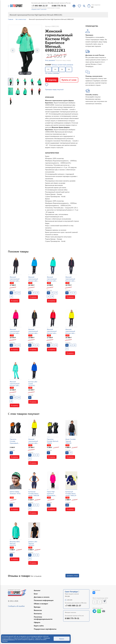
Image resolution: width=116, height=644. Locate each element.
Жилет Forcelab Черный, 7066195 (71, 441)
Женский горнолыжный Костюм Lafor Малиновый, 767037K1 (15, 333)
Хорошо (62, 639)
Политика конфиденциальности (43, 618)
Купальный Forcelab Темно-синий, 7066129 (71, 493)
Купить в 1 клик (69, 80)
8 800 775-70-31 (59, 6)
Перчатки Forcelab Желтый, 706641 (53, 441)
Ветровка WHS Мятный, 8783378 (15, 543)
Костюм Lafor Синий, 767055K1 (33, 384)
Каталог (37, 590)
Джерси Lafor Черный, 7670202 (33, 543)
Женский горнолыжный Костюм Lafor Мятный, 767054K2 (15, 386)
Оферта (37, 622)
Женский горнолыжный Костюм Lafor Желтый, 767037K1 (70, 333)
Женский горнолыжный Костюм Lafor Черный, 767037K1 (15, 281)
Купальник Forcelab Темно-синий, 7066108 (34, 493)
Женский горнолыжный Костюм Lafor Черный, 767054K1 (33, 333)
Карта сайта (39, 626)
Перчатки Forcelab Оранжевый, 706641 (14, 442)
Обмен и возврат (41, 604)
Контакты (38, 613)
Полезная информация (44, 600)
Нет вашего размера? (52, 73)
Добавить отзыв (72, 576)
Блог (36, 594)
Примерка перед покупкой (54, 89)
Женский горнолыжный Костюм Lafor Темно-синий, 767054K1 (70, 281)
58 (69, 69)
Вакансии (38, 610)
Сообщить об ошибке (16, 606)
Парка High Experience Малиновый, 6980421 (51, 495)
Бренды (37, 607)
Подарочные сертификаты (45, 629)
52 (48, 69)
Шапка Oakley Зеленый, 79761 (15, 493)
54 (55, 69)
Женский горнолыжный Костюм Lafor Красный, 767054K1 (52, 333)
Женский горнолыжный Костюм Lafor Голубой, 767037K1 (33, 281)
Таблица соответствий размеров (62, 65)
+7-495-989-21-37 (40, 6)
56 (62, 69)
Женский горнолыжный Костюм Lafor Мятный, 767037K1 (52, 281)
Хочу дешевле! (50, 60)
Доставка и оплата (42, 597)
